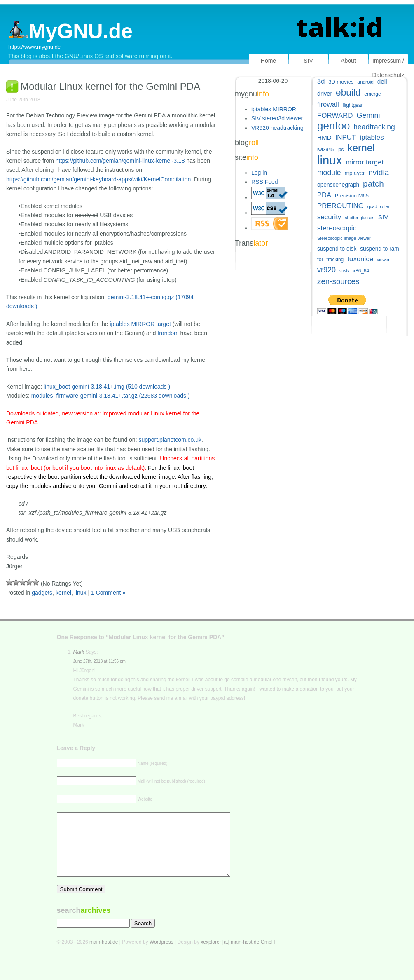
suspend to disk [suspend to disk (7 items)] (337, 249)
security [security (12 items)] (329, 217)
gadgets (42, 593)
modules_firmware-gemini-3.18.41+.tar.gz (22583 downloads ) (111, 396)
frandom (168, 333)
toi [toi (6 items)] (320, 259)
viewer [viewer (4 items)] (383, 260)
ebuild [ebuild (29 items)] (348, 93)
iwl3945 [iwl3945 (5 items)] (325, 150)
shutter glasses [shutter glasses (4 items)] (360, 218)
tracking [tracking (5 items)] (335, 260)
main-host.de (104, 954)
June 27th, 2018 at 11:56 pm (99, 661)
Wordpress (161, 954)
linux (81, 593)
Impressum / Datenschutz (388, 68)
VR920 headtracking (277, 128)
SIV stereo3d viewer (277, 118)
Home (268, 61)
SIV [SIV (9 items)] (383, 217)
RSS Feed (265, 182)
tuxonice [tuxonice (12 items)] (360, 259)
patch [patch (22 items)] (373, 184)
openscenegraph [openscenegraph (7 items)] (338, 185)
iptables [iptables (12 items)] (372, 137)
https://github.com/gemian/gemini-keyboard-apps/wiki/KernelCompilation (98, 179)
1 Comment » (108, 593)
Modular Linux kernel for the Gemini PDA (110, 86)
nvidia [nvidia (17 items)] (379, 172)
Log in (259, 173)
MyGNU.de (70, 31)
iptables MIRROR (274, 109)
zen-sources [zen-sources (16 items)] (338, 281)
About (348, 61)
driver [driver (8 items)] (325, 94)
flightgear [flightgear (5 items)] (353, 105)
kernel (63, 593)
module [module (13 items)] (329, 173)
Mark (79, 652)
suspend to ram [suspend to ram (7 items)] (380, 249)
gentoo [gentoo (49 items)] (333, 126)
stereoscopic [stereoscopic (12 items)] (337, 228)
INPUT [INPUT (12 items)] (346, 137)
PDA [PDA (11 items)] (324, 195)
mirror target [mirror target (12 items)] (365, 162)
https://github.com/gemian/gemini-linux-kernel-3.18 (120, 161)
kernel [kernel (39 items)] (361, 148)
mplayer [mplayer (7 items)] (354, 173)
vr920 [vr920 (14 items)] (326, 270)
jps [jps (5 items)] (340, 150)
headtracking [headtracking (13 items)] (374, 127)
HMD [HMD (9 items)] (324, 137)
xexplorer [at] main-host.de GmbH (238, 954)
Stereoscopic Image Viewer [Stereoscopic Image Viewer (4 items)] (344, 238)
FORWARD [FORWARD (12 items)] (335, 116)
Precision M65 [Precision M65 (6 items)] (352, 196)
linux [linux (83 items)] (330, 160)
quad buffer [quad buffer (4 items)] (379, 206)
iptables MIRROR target (140, 324)
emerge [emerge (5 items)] (372, 94)
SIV (308, 61)
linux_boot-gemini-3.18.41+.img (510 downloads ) (107, 387)
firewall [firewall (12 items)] (328, 104)
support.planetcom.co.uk (170, 440)
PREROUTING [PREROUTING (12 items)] (340, 206)
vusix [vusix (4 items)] (344, 271)
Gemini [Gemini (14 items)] (368, 115)
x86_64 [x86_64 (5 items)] (361, 271)
